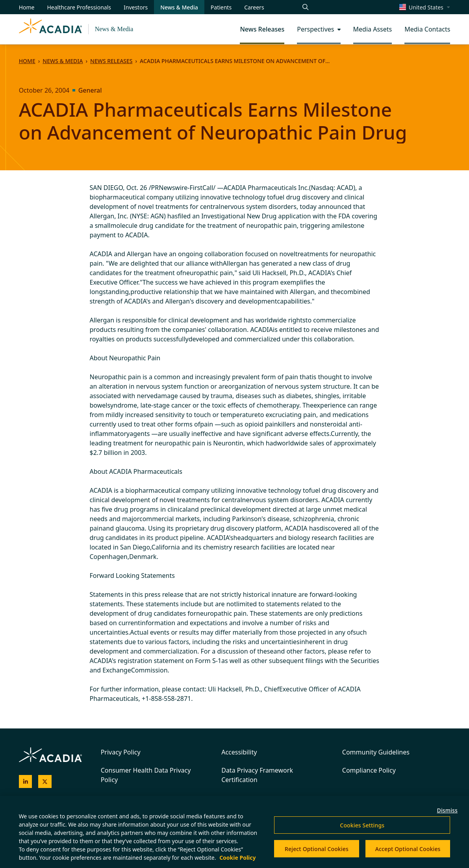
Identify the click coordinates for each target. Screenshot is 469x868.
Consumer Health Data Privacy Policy (146, 775)
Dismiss (447, 810)
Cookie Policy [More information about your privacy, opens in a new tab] (237, 858)
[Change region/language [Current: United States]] (425, 7)
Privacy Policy (121, 752)
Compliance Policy (369, 770)
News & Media (114, 29)
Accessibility (239, 752)
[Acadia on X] (45, 782)
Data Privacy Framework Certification (257, 775)
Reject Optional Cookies (317, 849)
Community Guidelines (376, 752)
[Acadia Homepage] (50, 29)
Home (27, 61)
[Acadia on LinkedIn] (26, 782)
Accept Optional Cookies (408, 849)
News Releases (111, 61)
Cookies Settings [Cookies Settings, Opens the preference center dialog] (362, 825)
